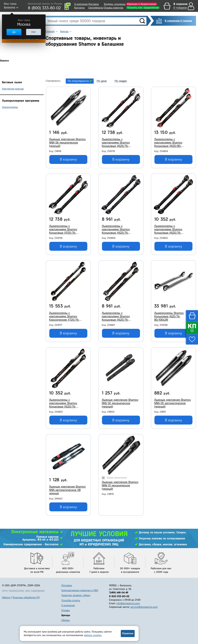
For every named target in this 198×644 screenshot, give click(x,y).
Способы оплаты (71, 600)
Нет (33, 32)
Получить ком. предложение (143, 8)
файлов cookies (93, 635)
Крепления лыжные (13, 89)
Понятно (128, 633)
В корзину (68, 159)
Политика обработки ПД (26, 597)
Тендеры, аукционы (115, 4)
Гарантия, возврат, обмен (76, 595)
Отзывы (66, 610)
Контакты (79, 8)
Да (14, 32)
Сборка (66, 620)
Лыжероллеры (10, 107)
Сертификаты (96, 8)
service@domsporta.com (144, 607)
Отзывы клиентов (113, 8)
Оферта (6, 597)
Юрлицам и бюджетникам (142, 4)
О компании (81, 4)
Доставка (94, 4)
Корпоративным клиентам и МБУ (80, 590)
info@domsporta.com (128, 603)
